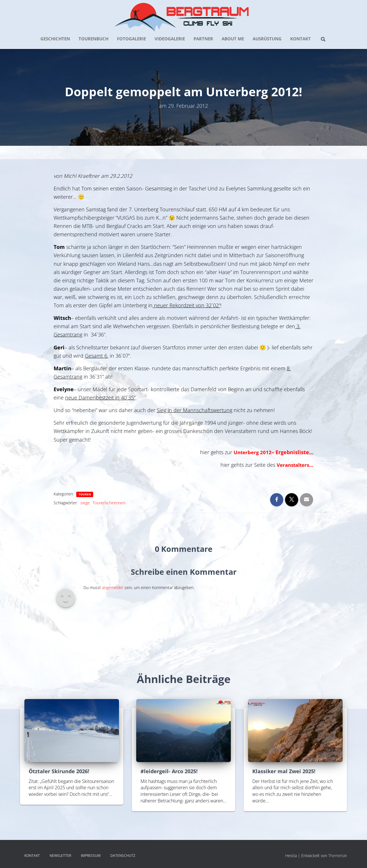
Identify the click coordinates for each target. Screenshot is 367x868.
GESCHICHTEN (55, 39)
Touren (85, 494)
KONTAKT (300, 39)
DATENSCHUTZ (123, 856)
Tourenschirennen (109, 503)
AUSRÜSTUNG (267, 39)
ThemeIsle (338, 856)
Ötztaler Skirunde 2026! (59, 771)
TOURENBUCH (93, 39)
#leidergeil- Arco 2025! (169, 771)
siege (85, 503)
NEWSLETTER (60, 856)
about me (233, 39)
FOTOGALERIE (131, 39)
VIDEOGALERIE (170, 39)
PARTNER (203, 39)
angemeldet (113, 587)
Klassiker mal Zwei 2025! (284, 771)
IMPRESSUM (91, 856)
